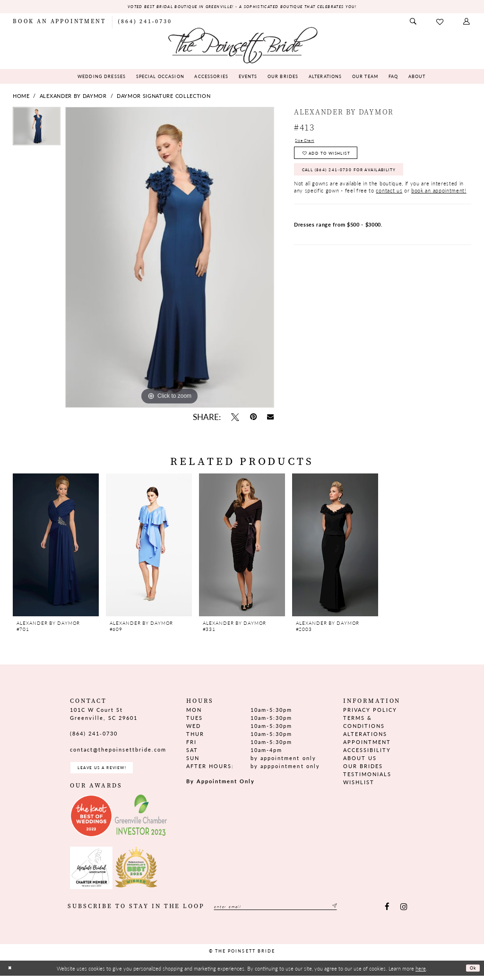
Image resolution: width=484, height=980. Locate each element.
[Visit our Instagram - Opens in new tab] (403, 912)
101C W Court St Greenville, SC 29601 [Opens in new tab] (104, 715)
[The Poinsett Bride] (242, 46)
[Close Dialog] (11, 973)
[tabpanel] (37, 130)
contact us (389, 203)
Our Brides (363, 767)
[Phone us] (145, 23)
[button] (467, 23)
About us (360, 759)
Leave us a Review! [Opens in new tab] (112, 770)
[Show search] (414, 23)
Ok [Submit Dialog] (471, 972)
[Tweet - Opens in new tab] (235, 418)
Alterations (365, 735)
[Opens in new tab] (91, 820)
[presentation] (56, 546)
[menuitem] (59, 23)
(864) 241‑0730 (94, 735)
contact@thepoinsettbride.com (118, 751)
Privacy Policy (370, 711)
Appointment (367, 743)
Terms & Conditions (364, 723)
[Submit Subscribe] (368, 912)
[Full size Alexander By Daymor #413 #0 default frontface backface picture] (170, 259)
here (421, 972)
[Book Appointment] (59, 23)
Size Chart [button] (308, 143)
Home (21, 97)
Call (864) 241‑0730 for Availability (366, 179)
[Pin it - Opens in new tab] (253, 418)
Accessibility (367, 751)
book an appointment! (439, 203)
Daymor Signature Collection (164, 97)
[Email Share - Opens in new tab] (271, 419)
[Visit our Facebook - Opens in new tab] (387, 912)
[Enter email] (293, 912)
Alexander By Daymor (73, 97)
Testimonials (367, 775)
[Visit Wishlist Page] (440, 23)
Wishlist (359, 783)
